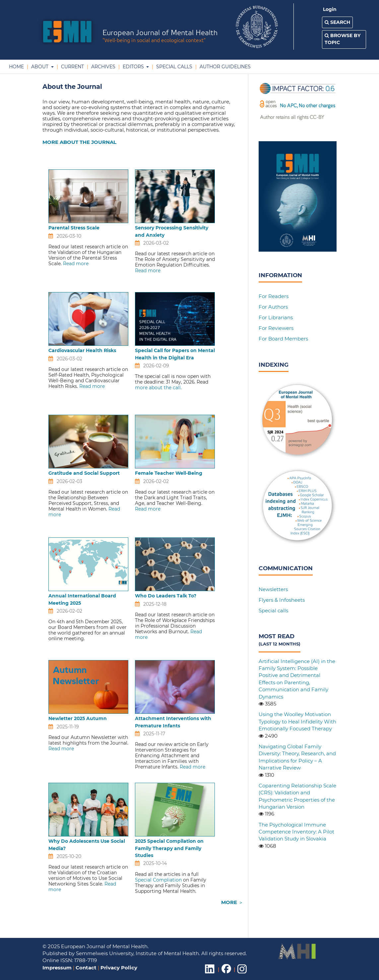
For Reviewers (276, 328)
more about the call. (158, 388)
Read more (76, 264)
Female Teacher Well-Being (169, 473)
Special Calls (174, 67)
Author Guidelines (224, 67)
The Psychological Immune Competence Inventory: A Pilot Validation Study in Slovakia (296, 832)
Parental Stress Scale (74, 228)
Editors (133, 67)
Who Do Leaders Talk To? (166, 596)
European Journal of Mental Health (160, 37)
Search (337, 22)
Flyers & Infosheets (282, 600)
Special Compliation (158, 880)
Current (72, 67)
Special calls (273, 611)
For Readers (274, 296)
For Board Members (283, 339)
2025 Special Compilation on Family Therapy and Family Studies (169, 848)
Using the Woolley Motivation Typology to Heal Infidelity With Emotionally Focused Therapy (297, 721)
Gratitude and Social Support (84, 473)
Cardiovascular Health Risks (82, 350)
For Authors (273, 307)
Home (16, 67)
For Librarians (276, 317)
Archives (103, 67)
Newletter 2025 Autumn (78, 718)
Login (330, 9)
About (40, 67)
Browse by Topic (343, 39)
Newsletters (273, 589)
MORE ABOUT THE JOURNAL (79, 142)
